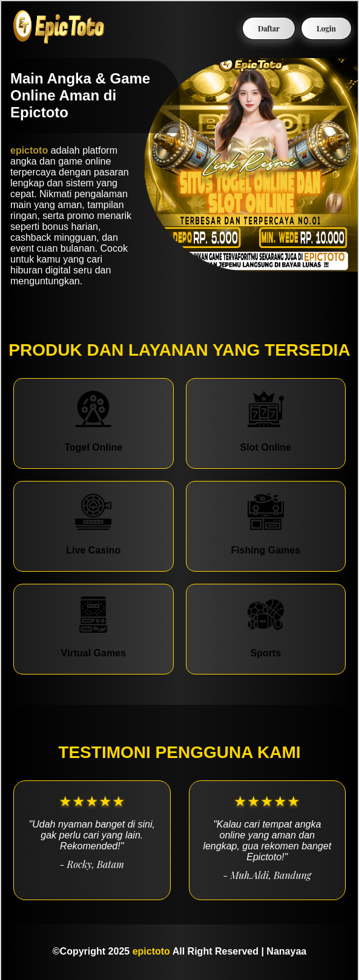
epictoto (29, 150)
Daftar (269, 28)
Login (326, 28)
